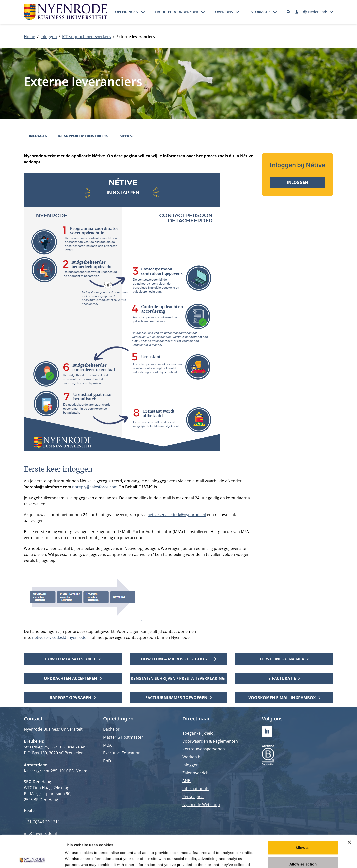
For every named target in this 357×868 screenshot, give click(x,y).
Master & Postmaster (123, 737)
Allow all (303, 815)
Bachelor (111, 729)
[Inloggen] (297, 12)
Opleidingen (127, 12)
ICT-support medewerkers (87, 37)
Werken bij (192, 757)
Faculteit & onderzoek (177, 12)
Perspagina (193, 797)
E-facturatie (284, 678)
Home (30, 37)
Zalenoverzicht (196, 773)
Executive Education (122, 753)
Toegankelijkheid (198, 733)
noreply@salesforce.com (95, 487)
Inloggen (49, 37)
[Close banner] (349, 810)
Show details (260, 858)
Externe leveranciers (184, 136)
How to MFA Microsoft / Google (178, 659)
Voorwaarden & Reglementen (210, 741)
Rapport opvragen (73, 698)
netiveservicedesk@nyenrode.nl (177, 515)
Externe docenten (135, 136)
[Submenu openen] (143, 12)
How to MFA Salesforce (73, 659)
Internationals (196, 789)
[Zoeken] (289, 12)
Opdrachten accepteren (73, 678)
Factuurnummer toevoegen (178, 698)
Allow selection (303, 832)
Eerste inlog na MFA (284, 659)
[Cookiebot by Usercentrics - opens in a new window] (32, 858)
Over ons (224, 12)
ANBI (187, 781)
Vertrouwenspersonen (204, 749)
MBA (107, 745)
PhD (107, 761)
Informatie (260, 12)
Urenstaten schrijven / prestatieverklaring (179, 678)
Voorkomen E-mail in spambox (284, 698)
